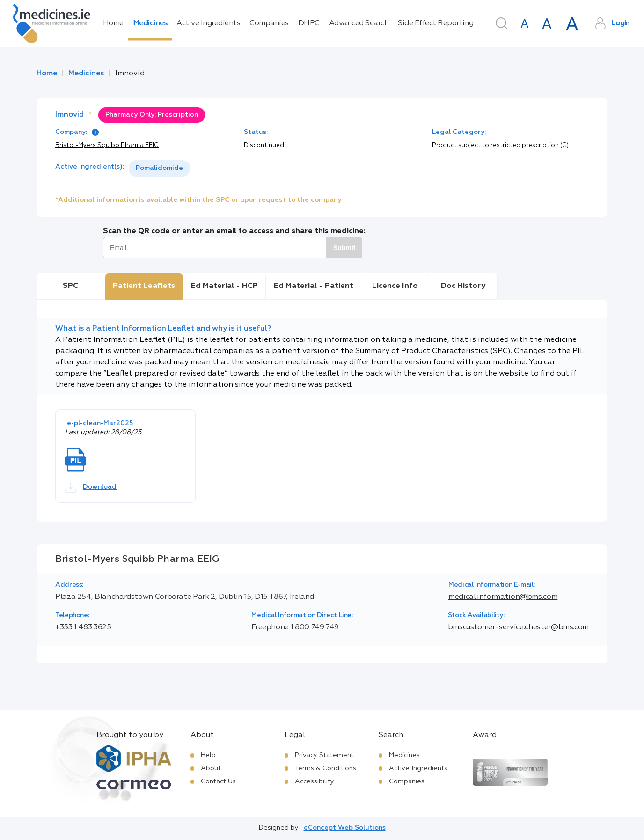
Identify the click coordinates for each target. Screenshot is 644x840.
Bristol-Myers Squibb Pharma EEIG (107, 145)
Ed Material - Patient (314, 286)
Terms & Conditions (326, 768)
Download (91, 487)
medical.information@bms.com (503, 597)
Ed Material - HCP (224, 286)
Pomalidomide (159, 168)
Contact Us (218, 781)
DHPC (309, 23)
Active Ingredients (208, 23)
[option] (159, 168)
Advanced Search (359, 23)
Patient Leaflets (144, 286)
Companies (269, 23)
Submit (344, 248)
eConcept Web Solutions (345, 828)
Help (208, 755)
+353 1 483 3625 (83, 627)
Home (113, 23)
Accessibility (315, 781)
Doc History (463, 286)
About (211, 768)
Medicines (150, 23)
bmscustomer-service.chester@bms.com (518, 627)
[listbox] (159, 168)
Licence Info (395, 286)
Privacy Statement (324, 755)
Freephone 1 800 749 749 (295, 627)
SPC (70, 286)
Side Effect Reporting (436, 23)
